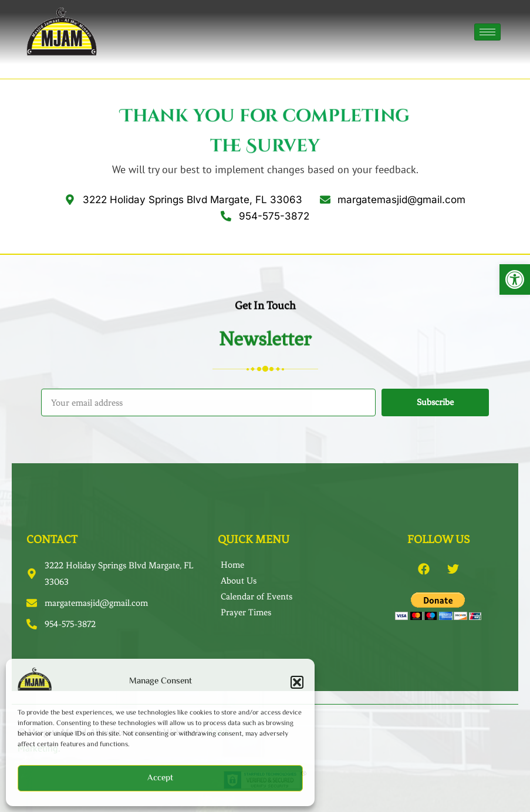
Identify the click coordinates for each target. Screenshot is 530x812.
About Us (239, 581)
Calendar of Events (256, 597)
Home (232, 565)
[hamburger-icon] (487, 32)
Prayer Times (246, 612)
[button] (515, 279)
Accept (160, 778)
